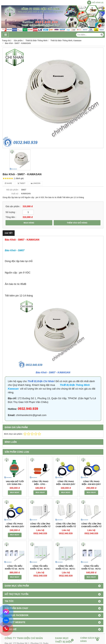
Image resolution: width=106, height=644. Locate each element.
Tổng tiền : (11, 217)
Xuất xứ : (15, 194)
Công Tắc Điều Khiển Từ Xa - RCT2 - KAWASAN (66, 569)
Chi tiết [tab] (9, 233)
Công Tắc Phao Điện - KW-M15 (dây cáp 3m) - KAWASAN (91, 484)
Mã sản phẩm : (13, 190)
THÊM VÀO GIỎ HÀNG (77, 223)
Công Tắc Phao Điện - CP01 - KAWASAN (40, 484)
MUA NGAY (15, 492)
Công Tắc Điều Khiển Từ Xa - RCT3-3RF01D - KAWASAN (15, 569)
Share (8, 183)
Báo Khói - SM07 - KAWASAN (53, 372)
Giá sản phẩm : (13, 206)
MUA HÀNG (29, 223)
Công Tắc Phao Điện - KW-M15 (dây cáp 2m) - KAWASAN (15, 526)
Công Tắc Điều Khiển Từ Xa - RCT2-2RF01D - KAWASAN (91, 569)
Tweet (21, 183)
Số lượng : (11, 212)
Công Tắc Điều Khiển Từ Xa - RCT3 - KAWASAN (40, 569)
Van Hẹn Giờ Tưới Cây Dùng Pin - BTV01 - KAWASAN (15, 484)
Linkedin (36, 183)
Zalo (6, 620)
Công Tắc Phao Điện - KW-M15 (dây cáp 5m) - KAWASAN (66, 484)
